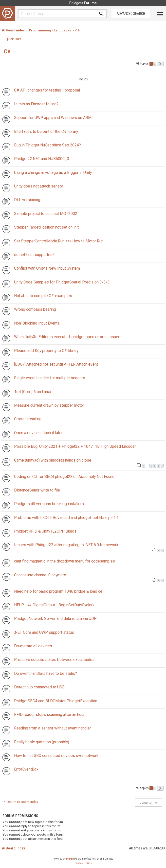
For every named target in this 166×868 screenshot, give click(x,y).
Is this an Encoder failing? (36, 104)
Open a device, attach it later (38, 433)
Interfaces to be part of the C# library (46, 131)
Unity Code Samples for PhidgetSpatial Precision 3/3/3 (62, 282)
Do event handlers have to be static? (46, 673)
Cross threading (28, 419)
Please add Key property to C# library (46, 351)
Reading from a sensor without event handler (53, 728)
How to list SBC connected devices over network (56, 756)
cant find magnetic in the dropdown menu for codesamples (65, 561)
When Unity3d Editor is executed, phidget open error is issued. (68, 337)
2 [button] (155, 64)
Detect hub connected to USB (39, 687)
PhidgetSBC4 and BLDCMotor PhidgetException (56, 701)
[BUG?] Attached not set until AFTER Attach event (56, 364)
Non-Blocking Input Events (37, 323)
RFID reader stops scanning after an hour (49, 715)
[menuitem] (79, 863)
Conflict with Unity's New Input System (47, 268)
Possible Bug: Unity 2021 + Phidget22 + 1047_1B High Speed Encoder (75, 446)
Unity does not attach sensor (39, 186)
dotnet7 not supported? (34, 255)
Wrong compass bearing (35, 309)
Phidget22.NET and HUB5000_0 (42, 159)
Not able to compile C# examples (43, 296)
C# (7, 51)
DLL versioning (27, 200)
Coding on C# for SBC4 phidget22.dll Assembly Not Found (64, 477)
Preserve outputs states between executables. (55, 660)
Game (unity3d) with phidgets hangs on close (53, 460)
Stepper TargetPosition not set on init (46, 227)
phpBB (70, 859)
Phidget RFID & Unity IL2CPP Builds (45, 531)
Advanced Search (131, 14)
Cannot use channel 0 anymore (40, 575)
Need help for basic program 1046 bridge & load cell (59, 591)
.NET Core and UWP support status (44, 632)
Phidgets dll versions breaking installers (49, 504)
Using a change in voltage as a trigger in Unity (53, 173)
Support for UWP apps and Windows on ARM (53, 118)
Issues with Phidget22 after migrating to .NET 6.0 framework (66, 545)
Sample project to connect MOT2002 (46, 214)
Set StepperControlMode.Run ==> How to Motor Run (59, 241)
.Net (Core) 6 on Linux (33, 392)
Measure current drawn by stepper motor (49, 405)
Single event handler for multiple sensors (50, 378)
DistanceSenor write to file (37, 490)
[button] (160, 64)
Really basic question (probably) (42, 742)
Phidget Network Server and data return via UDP (55, 619)
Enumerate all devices (33, 646)
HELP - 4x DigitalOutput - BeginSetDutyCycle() (54, 605)
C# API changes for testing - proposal (47, 90)
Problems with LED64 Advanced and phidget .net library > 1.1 (66, 518)
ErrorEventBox (26, 769)
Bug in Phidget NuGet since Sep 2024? (47, 145)
